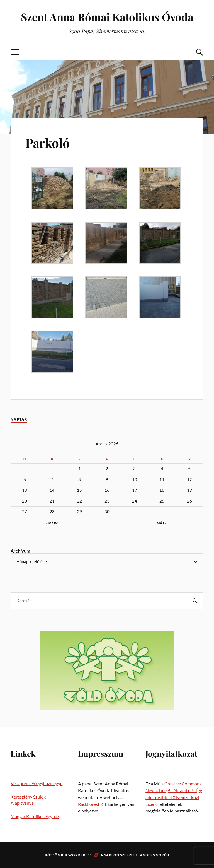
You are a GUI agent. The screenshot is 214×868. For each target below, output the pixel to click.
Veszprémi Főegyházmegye (37, 783)
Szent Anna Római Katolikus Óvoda (107, 17)
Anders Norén (155, 855)
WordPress (80, 855)
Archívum (20, 551)
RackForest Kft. (93, 804)
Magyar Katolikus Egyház (35, 816)
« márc (52, 523)
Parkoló (48, 143)
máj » (162, 523)
